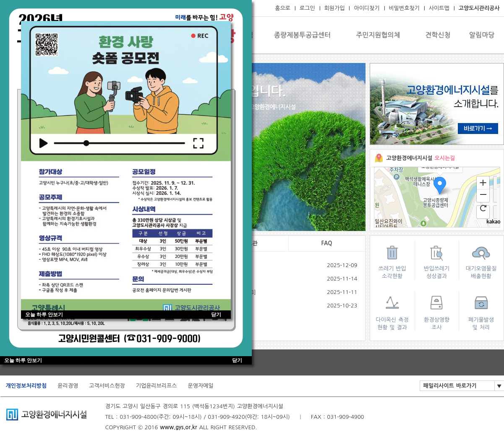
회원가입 (335, 8)
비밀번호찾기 (404, 8)
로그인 (307, 8)
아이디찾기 (367, 8)
